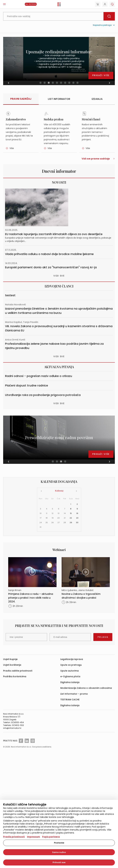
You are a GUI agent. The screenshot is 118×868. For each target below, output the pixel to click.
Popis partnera (51, 837)
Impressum (33, 837)
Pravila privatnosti (14, 837)
